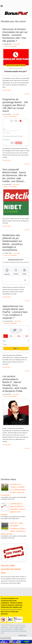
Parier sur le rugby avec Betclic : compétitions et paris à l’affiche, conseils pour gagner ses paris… (13, 528)
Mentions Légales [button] (19, 629)
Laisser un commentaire (10, 46)
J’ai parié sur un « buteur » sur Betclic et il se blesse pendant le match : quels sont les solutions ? (13, 490)
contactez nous (5, 627)
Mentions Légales (14, 627)
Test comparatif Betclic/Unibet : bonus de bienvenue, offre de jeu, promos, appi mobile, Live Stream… (14, 175)
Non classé (17, 44)
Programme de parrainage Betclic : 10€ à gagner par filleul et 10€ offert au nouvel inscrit (15, 105)
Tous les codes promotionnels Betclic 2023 (11, 569)
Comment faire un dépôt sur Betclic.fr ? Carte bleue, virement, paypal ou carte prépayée (13, 509)
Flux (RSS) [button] (15, 631)
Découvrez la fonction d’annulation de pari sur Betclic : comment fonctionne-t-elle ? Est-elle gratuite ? (15, 35)
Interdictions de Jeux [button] (6, 631)
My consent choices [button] (6, 638)
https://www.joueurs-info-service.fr (11, 609)
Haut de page (27, 94)
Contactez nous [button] (9, 629)
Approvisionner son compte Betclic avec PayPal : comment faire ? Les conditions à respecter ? (15, 312)
